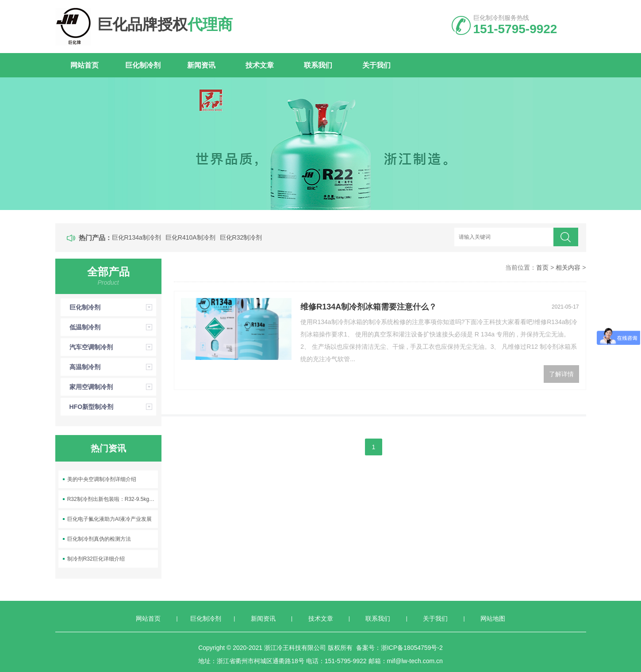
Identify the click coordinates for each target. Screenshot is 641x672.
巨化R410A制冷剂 (190, 237)
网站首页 (84, 65)
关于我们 (376, 65)
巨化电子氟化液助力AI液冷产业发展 (109, 519)
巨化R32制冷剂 (241, 237)
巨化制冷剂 (143, 65)
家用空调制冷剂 (113, 387)
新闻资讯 (201, 65)
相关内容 (568, 267)
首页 (542, 267)
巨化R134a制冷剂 (136, 237)
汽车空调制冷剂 (113, 347)
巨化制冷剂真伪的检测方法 (99, 539)
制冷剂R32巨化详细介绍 (96, 559)
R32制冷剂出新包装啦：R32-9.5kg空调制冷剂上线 (113, 499)
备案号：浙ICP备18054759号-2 (399, 648)
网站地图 (493, 619)
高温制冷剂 (113, 367)
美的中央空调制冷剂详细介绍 (102, 479)
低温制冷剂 (113, 327)
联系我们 (318, 65)
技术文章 (260, 65)
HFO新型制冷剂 (113, 407)
